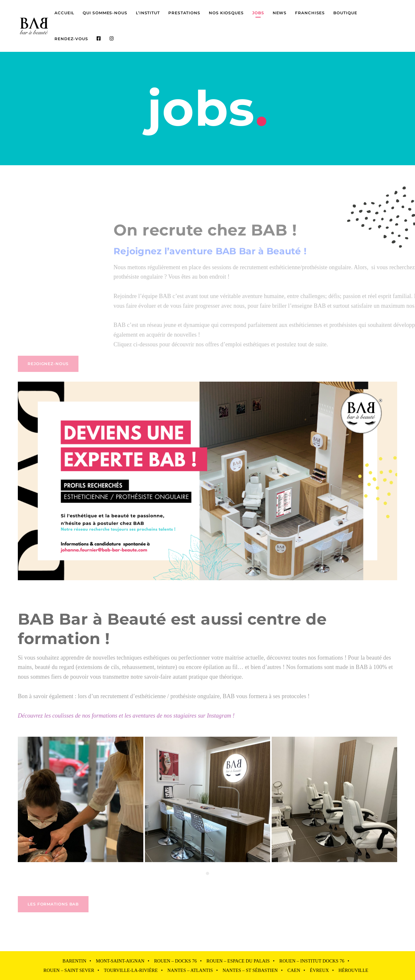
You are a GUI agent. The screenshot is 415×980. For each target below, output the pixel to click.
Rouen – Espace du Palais (238, 961)
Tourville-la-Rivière (131, 970)
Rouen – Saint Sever (69, 970)
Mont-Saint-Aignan (120, 961)
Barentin (74, 961)
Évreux (320, 970)
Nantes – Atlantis (190, 970)
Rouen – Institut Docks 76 (312, 961)
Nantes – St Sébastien (250, 970)
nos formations (326, 658)
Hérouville (353, 970)
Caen (294, 970)
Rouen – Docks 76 (175, 961)
